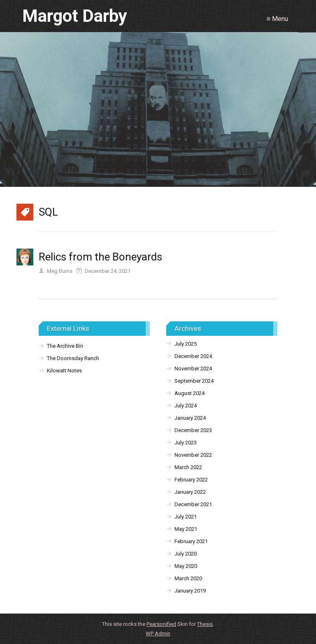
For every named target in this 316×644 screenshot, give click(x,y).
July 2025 (186, 344)
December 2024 (193, 356)
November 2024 (193, 368)
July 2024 (186, 406)
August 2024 (189, 393)
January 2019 (190, 591)
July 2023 (186, 443)
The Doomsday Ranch (73, 358)
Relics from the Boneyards (100, 257)
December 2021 (193, 504)
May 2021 (186, 529)
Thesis (205, 624)
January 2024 (190, 418)
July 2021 (186, 517)
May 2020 (186, 566)
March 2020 (188, 578)
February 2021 (191, 541)
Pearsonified (161, 624)
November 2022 (193, 455)
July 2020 (186, 554)
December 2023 (193, 430)
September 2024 (194, 381)
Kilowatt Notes (64, 371)
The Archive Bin (65, 346)
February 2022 (191, 480)
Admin (158, 634)
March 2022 (188, 467)
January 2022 (190, 492)
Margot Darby (75, 16)
